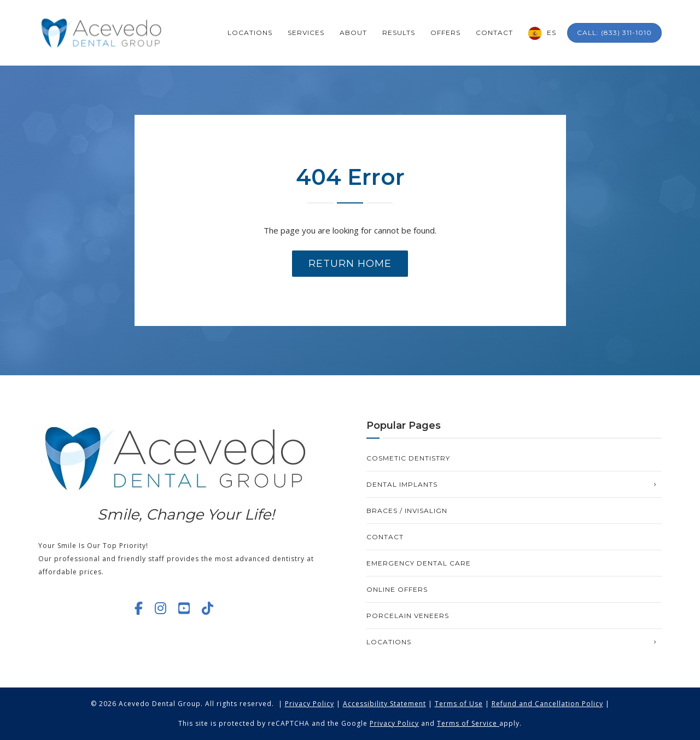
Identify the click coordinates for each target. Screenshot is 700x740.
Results (399, 33)
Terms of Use (459, 704)
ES (552, 33)
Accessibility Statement (384, 704)
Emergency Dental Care (419, 563)
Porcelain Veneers (408, 616)
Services (306, 33)
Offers (445, 33)
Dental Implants (402, 484)
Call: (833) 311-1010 (614, 33)
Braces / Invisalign (407, 511)
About (353, 33)
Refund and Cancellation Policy (547, 704)
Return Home (350, 264)
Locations (250, 33)
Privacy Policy (310, 704)
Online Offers (397, 589)
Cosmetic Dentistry (408, 458)
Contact (494, 33)
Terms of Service (467, 723)
